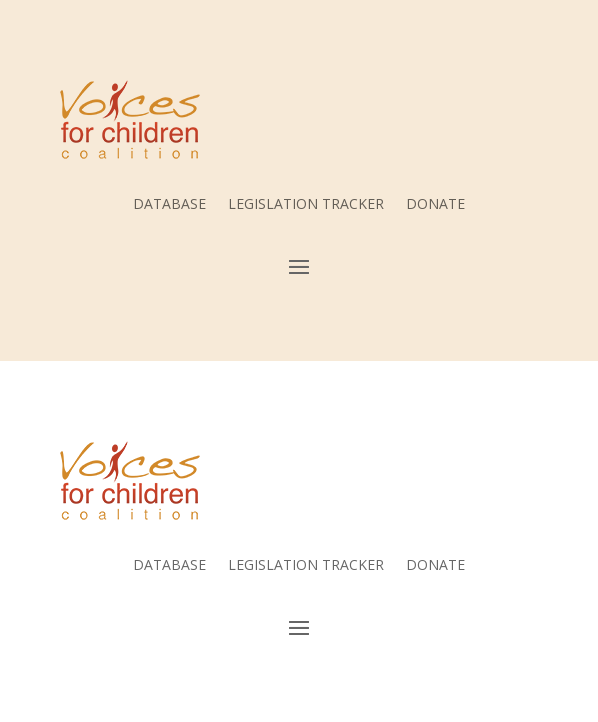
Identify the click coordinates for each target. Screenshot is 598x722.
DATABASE (169, 205)
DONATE (435, 205)
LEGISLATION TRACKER (306, 205)
